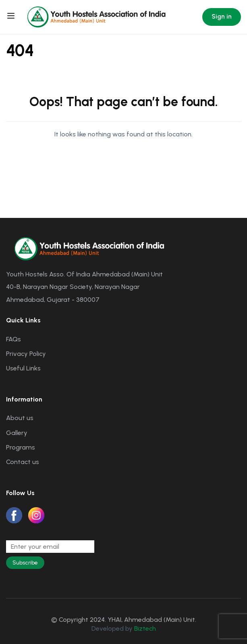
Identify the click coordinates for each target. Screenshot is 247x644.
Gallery (17, 433)
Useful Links (23, 368)
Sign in (222, 16)
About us (20, 418)
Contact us (23, 462)
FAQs (13, 339)
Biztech (145, 628)
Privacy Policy (26, 354)
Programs (21, 447)
